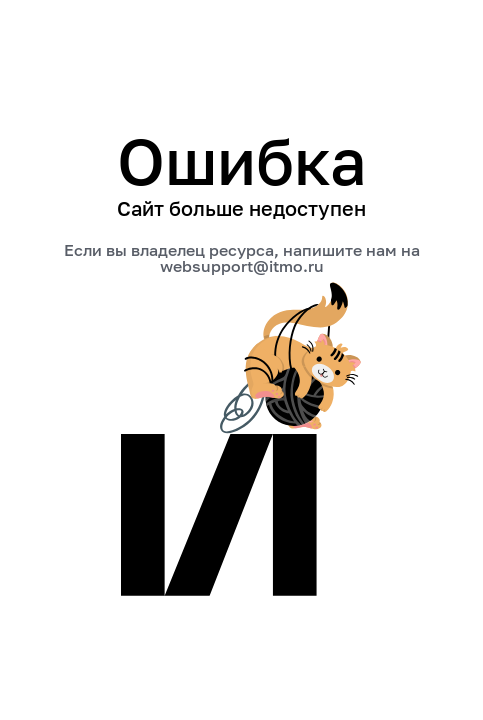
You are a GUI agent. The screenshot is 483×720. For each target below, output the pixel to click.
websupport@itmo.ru (242, 266)
